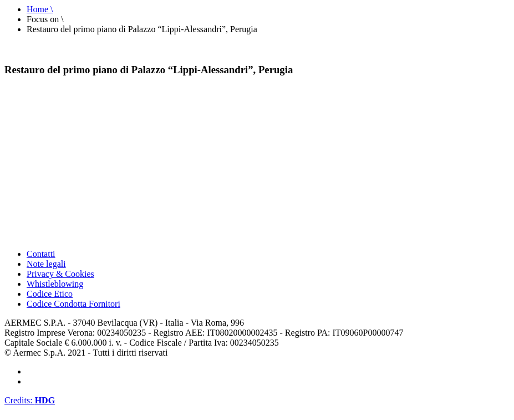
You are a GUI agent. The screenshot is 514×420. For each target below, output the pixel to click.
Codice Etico (50, 294)
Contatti (41, 254)
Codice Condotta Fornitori (73, 304)
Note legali (46, 264)
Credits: (30, 400)
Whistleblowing (55, 284)
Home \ (40, 9)
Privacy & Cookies (60, 274)
